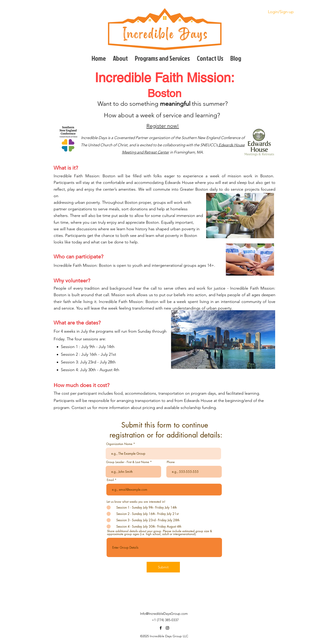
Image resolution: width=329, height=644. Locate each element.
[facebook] (161, 628)
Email (110, 480)
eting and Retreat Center (148, 152)
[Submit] (163, 567)
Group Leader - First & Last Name (128, 462)
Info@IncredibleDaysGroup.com (164, 614)
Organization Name (119, 444)
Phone (171, 462)
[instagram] (167, 628)
